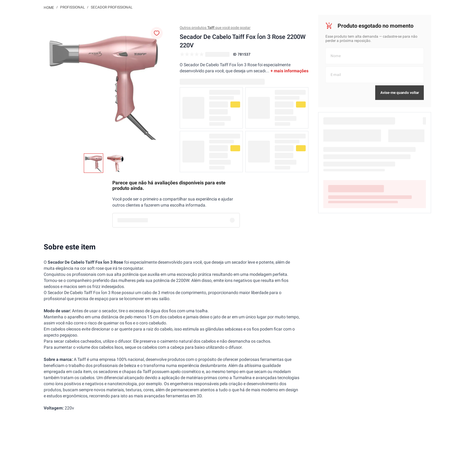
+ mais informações (289, 71)
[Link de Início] (49, 7)
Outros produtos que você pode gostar (215, 28)
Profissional (72, 7)
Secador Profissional (112, 7)
